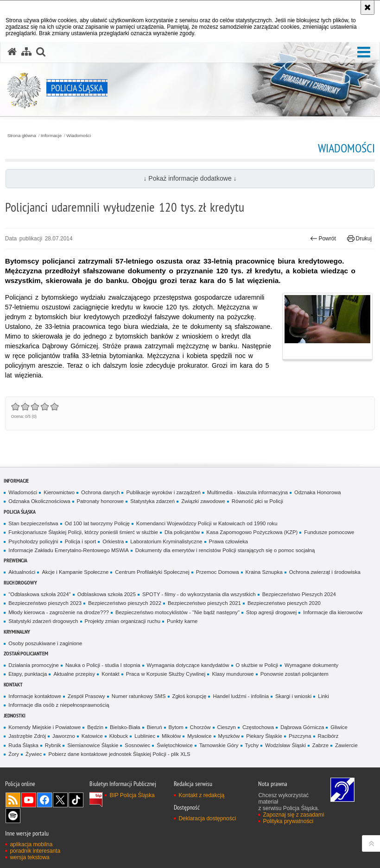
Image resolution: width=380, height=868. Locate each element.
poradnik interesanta (35, 851)
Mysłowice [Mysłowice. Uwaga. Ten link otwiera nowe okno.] (199, 736)
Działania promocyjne (34, 665)
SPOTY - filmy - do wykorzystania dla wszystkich (199, 594)
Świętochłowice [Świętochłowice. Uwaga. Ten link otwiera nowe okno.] (175, 745)
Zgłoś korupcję (190, 696)
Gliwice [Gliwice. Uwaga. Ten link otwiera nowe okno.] (339, 727)
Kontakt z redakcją (201, 795)
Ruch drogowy (20, 582)
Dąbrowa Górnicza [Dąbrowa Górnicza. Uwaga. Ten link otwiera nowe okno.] (302, 727)
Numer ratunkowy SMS (139, 696)
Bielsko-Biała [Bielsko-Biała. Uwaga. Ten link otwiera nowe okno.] (125, 727)
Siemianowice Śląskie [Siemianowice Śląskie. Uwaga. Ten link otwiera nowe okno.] (93, 745)
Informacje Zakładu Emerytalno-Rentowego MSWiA (68, 550)
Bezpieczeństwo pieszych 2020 (284, 603)
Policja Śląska (20, 512)
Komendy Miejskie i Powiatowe (44, 727)
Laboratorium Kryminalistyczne (166, 541)
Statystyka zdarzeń (152, 501)
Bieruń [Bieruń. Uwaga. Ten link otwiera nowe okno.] (155, 727)
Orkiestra (113, 541)
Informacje (51, 136)
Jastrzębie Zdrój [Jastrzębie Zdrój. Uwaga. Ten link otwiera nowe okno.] (27, 736)
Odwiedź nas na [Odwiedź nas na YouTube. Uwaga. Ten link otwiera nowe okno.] (29, 800)
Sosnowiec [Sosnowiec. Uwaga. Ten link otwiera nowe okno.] (137, 745)
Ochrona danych (100, 492)
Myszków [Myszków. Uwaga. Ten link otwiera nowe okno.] (229, 736)
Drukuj (359, 239)
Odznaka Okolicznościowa (39, 501)
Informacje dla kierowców (333, 612)
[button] (364, 53)
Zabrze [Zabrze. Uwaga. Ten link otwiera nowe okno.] (320, 745)
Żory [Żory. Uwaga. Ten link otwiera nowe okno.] (14, 754)
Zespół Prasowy (86, 696)
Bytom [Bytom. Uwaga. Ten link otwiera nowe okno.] (176, 727)
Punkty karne (182, 621)
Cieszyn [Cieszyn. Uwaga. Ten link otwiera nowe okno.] (227, 727)
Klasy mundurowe (233, 674)
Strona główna (22, 136)
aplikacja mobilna (31, 844)
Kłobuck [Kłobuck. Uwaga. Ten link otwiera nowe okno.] (119, 736)
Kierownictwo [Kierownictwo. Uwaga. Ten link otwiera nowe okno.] (59, 492)
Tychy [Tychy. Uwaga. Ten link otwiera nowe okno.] (252, 745)
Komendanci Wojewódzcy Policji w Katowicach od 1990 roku (207, 523)
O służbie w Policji (257, 665)
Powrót (323, 239)
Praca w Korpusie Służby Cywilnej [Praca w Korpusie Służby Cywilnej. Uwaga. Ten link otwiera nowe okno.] (166, 674)
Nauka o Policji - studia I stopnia (103, 665)
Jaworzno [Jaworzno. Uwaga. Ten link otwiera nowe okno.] (64, 736)
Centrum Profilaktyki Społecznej (152, 572)
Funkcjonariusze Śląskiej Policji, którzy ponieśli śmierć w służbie (83, 532)
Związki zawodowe (203, 501)
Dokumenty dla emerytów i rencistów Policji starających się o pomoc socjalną (225, 550)
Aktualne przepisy (74, 674)
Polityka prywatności (288, 821)
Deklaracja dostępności (207, 818)
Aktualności (22, 572)
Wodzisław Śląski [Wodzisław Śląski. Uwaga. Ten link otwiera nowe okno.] (285, 745)
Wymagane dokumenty (311, 665)
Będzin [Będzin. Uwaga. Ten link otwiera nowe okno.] (95, 727)
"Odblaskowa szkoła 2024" (39, 594)
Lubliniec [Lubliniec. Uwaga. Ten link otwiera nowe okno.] (145, 736)
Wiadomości (79, 136)
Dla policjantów (182, 532)
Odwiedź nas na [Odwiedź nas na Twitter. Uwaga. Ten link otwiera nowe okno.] (60, 800)
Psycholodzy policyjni (33, 541)
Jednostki (15, 715)
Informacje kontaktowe (35, 696)
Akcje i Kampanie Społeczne (75, 572)
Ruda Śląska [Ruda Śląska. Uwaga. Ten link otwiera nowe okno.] (23, 745)
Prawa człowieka (229, 541)
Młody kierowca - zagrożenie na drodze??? (59, 612)
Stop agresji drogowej (271, 612)
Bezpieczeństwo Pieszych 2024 (299, 594)
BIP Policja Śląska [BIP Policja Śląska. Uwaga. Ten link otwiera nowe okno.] (132, 795)
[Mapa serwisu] (26, 52)
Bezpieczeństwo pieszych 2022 (125, 603)
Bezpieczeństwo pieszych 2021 (204, 603)
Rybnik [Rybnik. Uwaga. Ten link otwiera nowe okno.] (53, 745)
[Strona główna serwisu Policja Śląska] (12, 52)
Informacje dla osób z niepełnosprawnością (59, 705)
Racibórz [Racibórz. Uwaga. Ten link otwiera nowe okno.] (328, 736)
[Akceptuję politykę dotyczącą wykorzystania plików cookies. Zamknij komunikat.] (367, 7)
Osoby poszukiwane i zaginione (45, 643)
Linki (323, 696)
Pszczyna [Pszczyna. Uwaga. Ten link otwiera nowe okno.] (300, 736)
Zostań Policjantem (26, 653)
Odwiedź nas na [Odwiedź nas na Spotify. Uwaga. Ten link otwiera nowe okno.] (13, 816)
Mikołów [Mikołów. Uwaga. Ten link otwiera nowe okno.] (171, 736)
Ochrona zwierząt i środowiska (325, 572)
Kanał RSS (13, 800)
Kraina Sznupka (264, 572)
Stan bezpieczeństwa (33, 523)
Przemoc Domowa (218, 572)
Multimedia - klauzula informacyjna (247, 492)
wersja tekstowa (29, 857)
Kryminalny (17, 632)
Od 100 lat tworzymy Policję (97, 523)
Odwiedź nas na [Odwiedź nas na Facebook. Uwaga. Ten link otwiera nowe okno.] (44, 800)
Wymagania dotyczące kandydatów (188, 665)
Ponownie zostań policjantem (294, 674)
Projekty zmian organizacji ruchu (123, 621)
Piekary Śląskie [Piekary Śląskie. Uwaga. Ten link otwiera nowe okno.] (264, 736)
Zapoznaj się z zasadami (293, 815)
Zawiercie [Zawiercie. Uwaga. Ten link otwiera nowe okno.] (346, 745)
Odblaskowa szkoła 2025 (107, 594)
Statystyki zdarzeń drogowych (43, 621)
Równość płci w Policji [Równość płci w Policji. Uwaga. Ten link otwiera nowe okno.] (257, 501)
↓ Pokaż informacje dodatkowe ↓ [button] (190, 178)
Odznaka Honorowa (317, 492)
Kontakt (111, 674)
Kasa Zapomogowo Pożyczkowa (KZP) (252, 532)
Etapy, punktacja (28, 674)
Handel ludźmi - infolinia (241, 696)
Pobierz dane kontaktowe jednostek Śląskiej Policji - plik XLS (119, 754)
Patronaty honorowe (101, 501)
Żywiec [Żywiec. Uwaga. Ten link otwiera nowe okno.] (34, 754)
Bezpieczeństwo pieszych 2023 (45, 603)
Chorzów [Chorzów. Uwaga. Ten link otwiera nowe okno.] (200, 727)
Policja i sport (81, 541)
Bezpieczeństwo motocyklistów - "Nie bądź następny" (177, 612)
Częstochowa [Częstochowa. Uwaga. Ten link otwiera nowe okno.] (258, 727)
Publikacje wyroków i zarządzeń (163, 492)
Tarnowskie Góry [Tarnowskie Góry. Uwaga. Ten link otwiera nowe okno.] (219, 745)
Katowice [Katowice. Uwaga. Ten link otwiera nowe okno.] (92, 736)
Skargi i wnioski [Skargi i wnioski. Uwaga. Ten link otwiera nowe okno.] (293, 696)
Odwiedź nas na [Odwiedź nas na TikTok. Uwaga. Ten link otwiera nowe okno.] (76, 800)
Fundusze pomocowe (329, 532)
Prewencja (16, 560)
